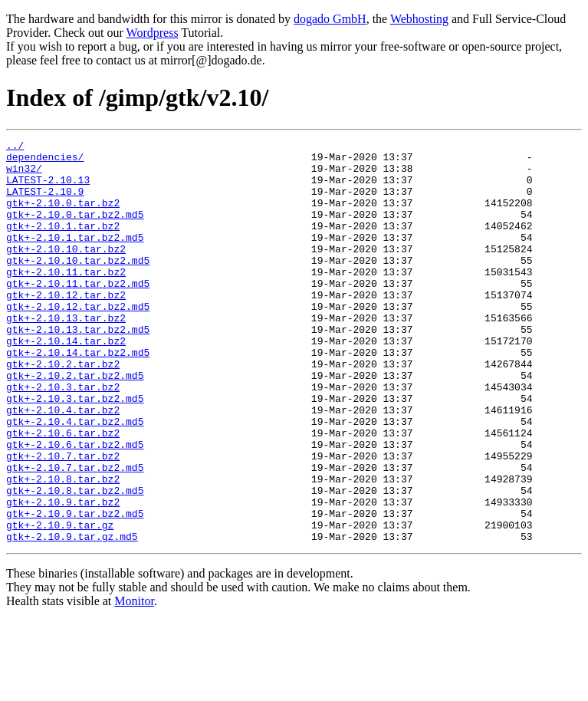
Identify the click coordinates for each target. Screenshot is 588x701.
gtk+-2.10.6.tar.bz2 (63, 492)
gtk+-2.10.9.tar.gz (60, 603)
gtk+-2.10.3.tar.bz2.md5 (75, 451)
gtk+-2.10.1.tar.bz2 (63, 244)
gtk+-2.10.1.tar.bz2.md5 (75, 258)
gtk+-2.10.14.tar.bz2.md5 (78, 396)
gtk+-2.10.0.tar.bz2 (63, 216)
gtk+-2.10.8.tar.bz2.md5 (75, 561)
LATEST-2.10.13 (48, 189)
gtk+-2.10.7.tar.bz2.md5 (75, 534)
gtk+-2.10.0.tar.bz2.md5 (75, 230)
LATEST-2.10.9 (45, 202)
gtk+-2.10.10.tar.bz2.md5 (78, 285)
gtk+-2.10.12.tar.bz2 (66, 327)
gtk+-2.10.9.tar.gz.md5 (72, 617)
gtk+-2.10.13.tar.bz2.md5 (78, 368)
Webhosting (419, 19)
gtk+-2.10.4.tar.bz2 (63, 465)
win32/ (24, 175)
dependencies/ (45, 161)
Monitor (134, 681)
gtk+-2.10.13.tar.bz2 (66, 354)
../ (15, 147)
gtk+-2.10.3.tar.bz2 (63, 437)
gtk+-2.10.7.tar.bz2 (63, 520)
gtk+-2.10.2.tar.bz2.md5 (75, 423)
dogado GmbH (330, 19)
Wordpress (153, 33)
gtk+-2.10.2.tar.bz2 (63, 410)
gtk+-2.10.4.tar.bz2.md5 (75, 479)
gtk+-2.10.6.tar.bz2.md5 (75, 506)
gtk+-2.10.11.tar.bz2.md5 (78, 313)
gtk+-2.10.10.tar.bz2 (66, 272)
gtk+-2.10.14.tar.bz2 (66, 382)
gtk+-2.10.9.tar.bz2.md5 (75, 589)
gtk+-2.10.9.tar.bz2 (63, 575)
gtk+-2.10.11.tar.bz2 (66, 299)
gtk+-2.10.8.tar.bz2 (63, 548)
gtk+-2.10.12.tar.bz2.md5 (78, 341)
